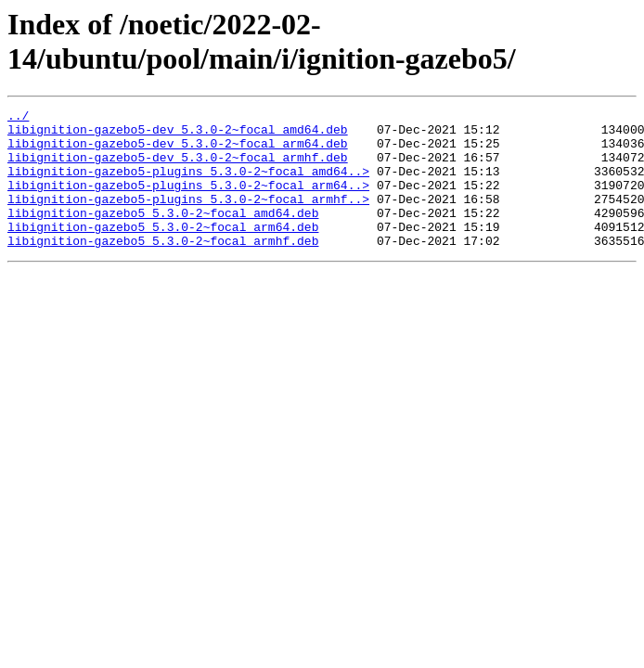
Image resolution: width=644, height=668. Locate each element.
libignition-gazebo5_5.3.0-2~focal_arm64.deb (163, 251)
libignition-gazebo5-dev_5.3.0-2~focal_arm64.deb (178, 151)
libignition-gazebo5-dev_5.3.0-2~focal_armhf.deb (178, 168)
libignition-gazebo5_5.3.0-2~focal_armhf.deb (163, 268)
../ (18, 118)
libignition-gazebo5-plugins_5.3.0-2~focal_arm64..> (188, 201)
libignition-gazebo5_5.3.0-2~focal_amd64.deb (163, 235)
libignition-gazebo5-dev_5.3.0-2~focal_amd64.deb (178, 135)
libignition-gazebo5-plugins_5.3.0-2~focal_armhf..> (188, 218)
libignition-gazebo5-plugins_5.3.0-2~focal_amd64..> (188, 185)
